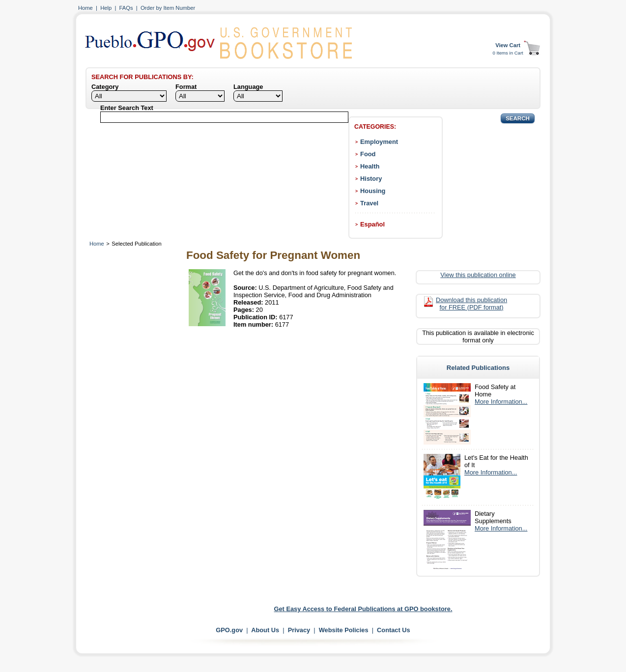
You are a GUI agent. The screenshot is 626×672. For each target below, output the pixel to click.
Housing (373, 191)
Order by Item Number (168, 8)
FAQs (126, 8)
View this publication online (478, 275)
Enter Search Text (127, 108)
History (371, 179)
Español (372, 224)
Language (248, 87)
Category (105, 87)
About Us (265, 630)
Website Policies (344, 630)
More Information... (501, 402)
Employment (379, 142)
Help (106, 8)
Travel (369, 203)
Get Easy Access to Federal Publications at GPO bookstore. (363, 609)
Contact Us (394, 630)
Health (370, 166)
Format (186, 87)
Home (85, 8)
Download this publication (471, 304)
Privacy (299, 630)
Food (368, 154)
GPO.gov (229, 630)
